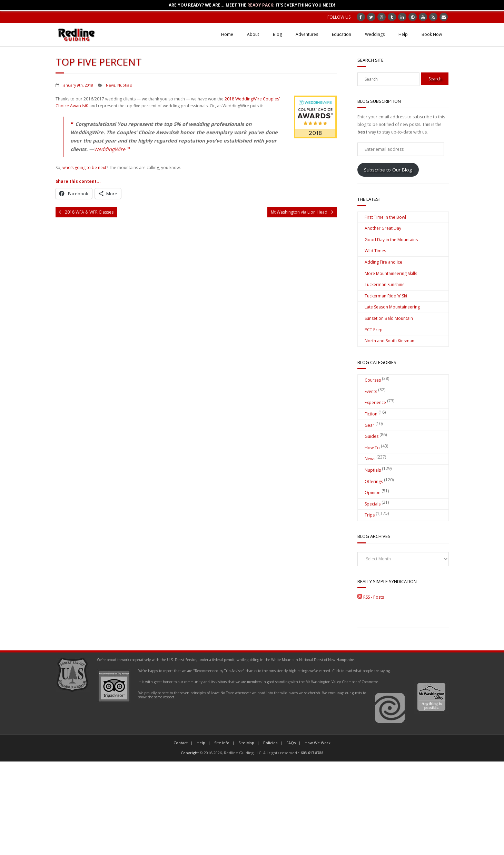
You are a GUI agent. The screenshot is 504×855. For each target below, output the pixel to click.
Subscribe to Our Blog (388, 170)
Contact (181, 743)
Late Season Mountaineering (392, 307)
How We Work (318, 743)
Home (227, 34)
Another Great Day (383, 228)
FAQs (291, 743)
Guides (372, 436)
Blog (277, 34)
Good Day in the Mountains (391, 240)
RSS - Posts (371, 597)
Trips (370, 515)
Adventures (307, 34)
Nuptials (125, 85)
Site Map (246, 743)
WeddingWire (110, 149)
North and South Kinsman (389, 341)
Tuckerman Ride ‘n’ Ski (386, 296)
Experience (375, 402)
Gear (369, 425)
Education (342, 34)
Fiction (371, 414)
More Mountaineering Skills (391, 273)
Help (403, 34)
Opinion (373, 493)
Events (371, 391)
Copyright (190, 753)
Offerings (374, 481)
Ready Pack (260, 5)
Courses (373, 380)
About (253, 34)
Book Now (432, 34)
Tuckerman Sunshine (385, 284)
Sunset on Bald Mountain (389, 318)
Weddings (375, 34)
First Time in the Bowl (385, 217)
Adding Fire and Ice (383, 262)
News (111, 85)
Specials (373, 504)
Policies (270, 743)
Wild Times (375, 251)
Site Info (222, 743)
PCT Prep (374, 330)
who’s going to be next (84, 168)
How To (372, 448)
